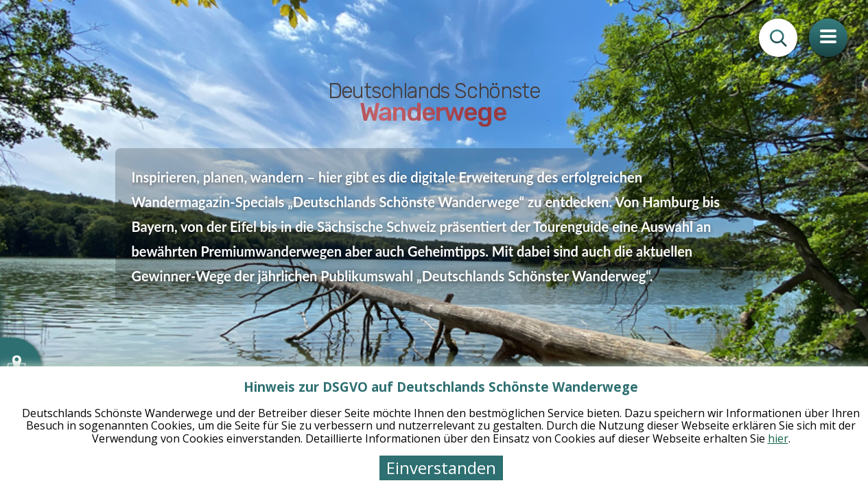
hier (778, 438)
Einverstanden (441, 468)
